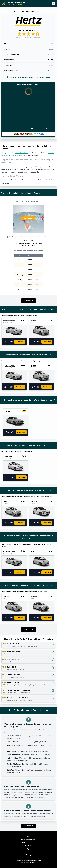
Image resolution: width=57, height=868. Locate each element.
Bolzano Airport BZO (21, 153)
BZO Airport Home (28, 843)
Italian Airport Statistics (29, 840)
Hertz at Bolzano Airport (12, 790)
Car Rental (28, 846)
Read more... (6, 183)
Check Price (20, 342)
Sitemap (28, 855)
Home (28, 837)
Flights (29, 849)
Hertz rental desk (9, 814)
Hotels (29, 852)
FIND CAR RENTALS (28, 301)
